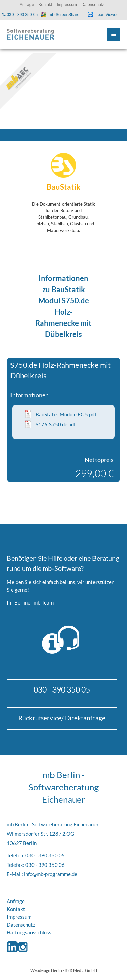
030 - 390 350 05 (62, 689)
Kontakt (16, 909)
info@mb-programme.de (51, 874)
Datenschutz (21, 925)
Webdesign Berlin (46, 970)
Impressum (19, 917)
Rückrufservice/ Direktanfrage (62, 718)
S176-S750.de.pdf (56, 424)
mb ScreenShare (64, 15)
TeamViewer (107, 15)
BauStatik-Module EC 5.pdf (66, 414)
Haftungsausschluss (29, 932)
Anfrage (16, 901)
